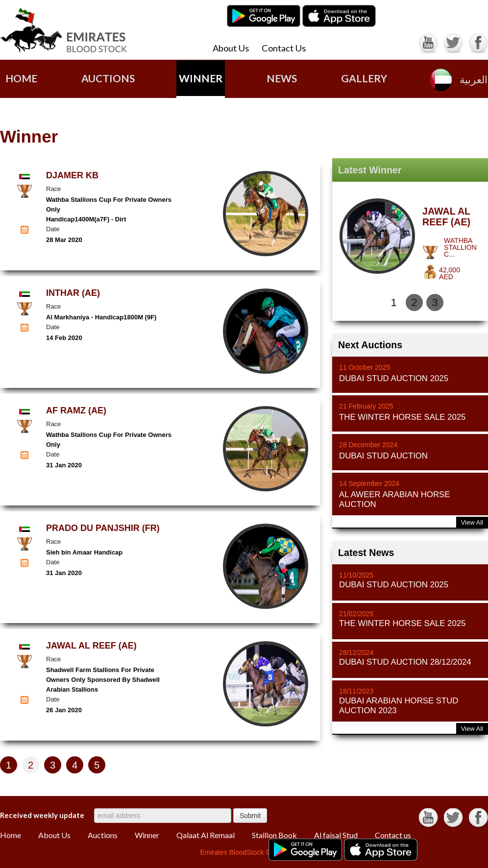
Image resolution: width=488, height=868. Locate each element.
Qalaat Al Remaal (206, 835)
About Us (231, 48)
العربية (474, 80)
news (282, 78)
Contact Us (284, 48)
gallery (364, 78)
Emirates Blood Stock (63, 30)
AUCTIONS (108, 78)
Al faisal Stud (336, 835)
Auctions (103, 835)
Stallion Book (274, 835)
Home (21, 78)
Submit (250, 816)
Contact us (393, 835)
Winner (201, 78)
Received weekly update (42, 815)
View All (472, 522)
